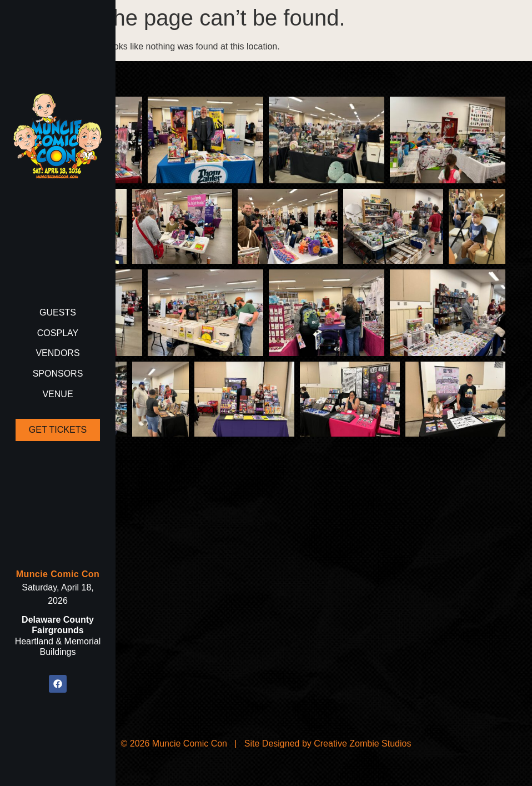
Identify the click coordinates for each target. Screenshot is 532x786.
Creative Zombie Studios (362, 744)
